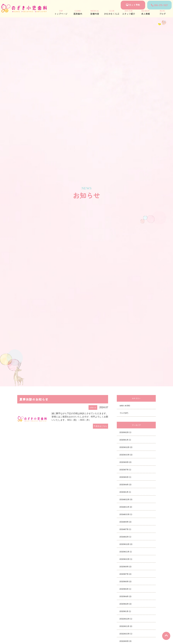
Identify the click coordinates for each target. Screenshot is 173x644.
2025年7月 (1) (125, 470)
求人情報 (146, 13)
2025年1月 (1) (125, 492)
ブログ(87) (124, 413)
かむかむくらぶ (112, 13)
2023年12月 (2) (126, 544)
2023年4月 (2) (125, 596)
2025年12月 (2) (126, 447)
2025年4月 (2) (125, 484)
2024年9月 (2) (125, 522)
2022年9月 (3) (125, 641)
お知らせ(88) (125, 406)
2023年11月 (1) (126, 552)
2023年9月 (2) (125, 567)
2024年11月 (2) (126, 507)
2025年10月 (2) (126, 455)
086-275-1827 (159, 5)
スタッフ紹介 (129, 13)
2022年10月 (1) (126, 634)
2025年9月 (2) (125, 462)
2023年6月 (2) (125, 581)
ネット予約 (133, 5)
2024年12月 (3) (126, 499)
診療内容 (95, 13)
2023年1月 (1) (125, 611)
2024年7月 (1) (125, 529)
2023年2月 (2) (126, 604)
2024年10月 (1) (126, 514)
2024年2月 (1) (125, 537)
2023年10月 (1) (126, 559)
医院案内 (78, 13)
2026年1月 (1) (125, 440)
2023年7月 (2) (125, 574)
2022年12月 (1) (126, 619)
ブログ (162, 13)
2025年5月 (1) (125, 477)
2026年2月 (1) (125, 432)
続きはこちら (101, 426)
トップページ (61, 13)
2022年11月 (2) (126, 626)
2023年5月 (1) (125, 589)
